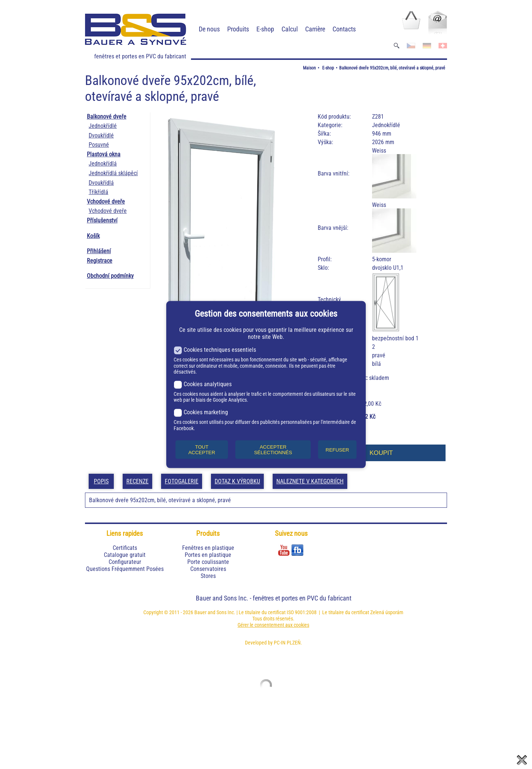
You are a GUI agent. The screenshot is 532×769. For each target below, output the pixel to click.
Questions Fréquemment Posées (125, 569)
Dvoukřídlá (101, 183)
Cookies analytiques (203, 384)
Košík (93, 236)
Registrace (100, 261)
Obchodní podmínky (110, 276)
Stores (208, 576)
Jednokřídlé (103, 126)
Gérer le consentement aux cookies (273, 625)
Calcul (290, 29)
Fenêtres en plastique (208, 548)
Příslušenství (102, 220)
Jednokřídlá (103, 164)
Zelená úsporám (387, 612)
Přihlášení (99, 251)
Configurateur (125, 562)
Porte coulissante (208, 562)
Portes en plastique (208, 555)
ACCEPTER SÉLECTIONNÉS (273, 450)
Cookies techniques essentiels (215, 350)
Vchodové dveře (106, 202)
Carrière (315, 29)
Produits (238, 29)
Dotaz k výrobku (237, 481)
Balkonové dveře (107, 117)
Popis (101, 481)
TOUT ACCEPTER (202, 450)
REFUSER (337, 450)
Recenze (137, 481)
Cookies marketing (201, 412)
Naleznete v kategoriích (310, 481)
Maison (309, 68)
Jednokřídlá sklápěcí (113, 173)
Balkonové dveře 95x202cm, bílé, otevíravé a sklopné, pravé (392, 68)
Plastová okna (104, 154)
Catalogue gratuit (125, 555)
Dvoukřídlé (101, 135)
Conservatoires (208, 569)
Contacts (344, 29)
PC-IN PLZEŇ (287, 643)
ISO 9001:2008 (302, 612)
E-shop (265, 29)
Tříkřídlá (98, 192)
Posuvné (99, 145)
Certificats (125, 548)
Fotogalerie (182, 481)
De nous (209, 29)
